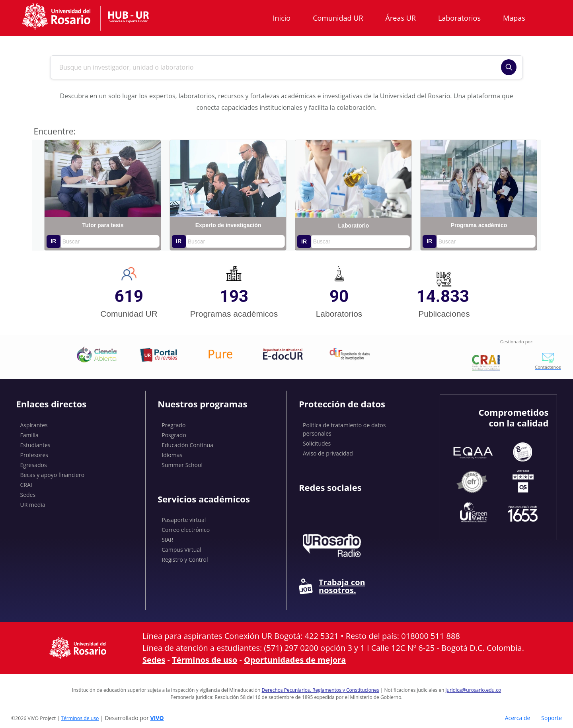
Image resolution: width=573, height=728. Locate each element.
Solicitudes (317, 443)
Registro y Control (185, 560)
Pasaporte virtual (184, 520)
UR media (33, 505)
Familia (29, 435)
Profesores (34, 455)
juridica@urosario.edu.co (474, 690)
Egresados (34, 465)
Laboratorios (459, 18)
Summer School (182, 465)
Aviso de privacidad (328, 453)
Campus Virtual (181, 550)
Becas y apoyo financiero (53, 475)
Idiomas (172, 455)
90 (339, 296)
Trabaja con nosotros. (332, 586)
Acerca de (518, 718)
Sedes (28, 495)
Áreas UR (401, 18)
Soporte (552, 718)
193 (234, 296)
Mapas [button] (515, 18)
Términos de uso (205, 660)
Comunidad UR (338, 18)
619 (129, 296)
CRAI (26, 485)
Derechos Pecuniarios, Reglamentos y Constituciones (321, 690)
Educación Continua (187, 445)
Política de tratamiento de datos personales (344, 429)
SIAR (167, 540)
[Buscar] (509, 67)
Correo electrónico (186, 530)
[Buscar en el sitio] (279, 67)
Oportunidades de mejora (295, 660)
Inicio (282, 18)
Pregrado (173, 425)
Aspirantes (34, 425)
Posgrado (174, 435)
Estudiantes (35, 445)
